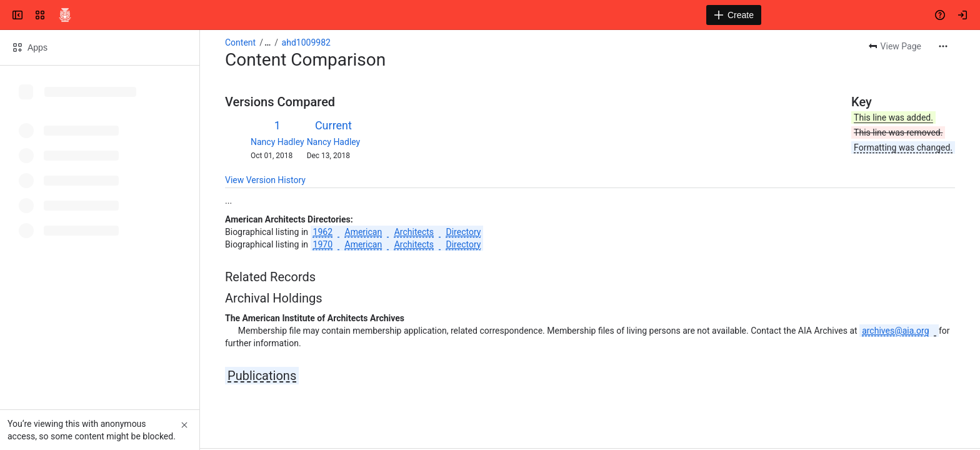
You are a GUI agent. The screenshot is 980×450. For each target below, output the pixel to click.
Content (240, 42)
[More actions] (943, 46)
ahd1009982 (306, 42)
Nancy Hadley (277, 142)
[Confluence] (65, 15)
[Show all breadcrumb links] (267, 42)
